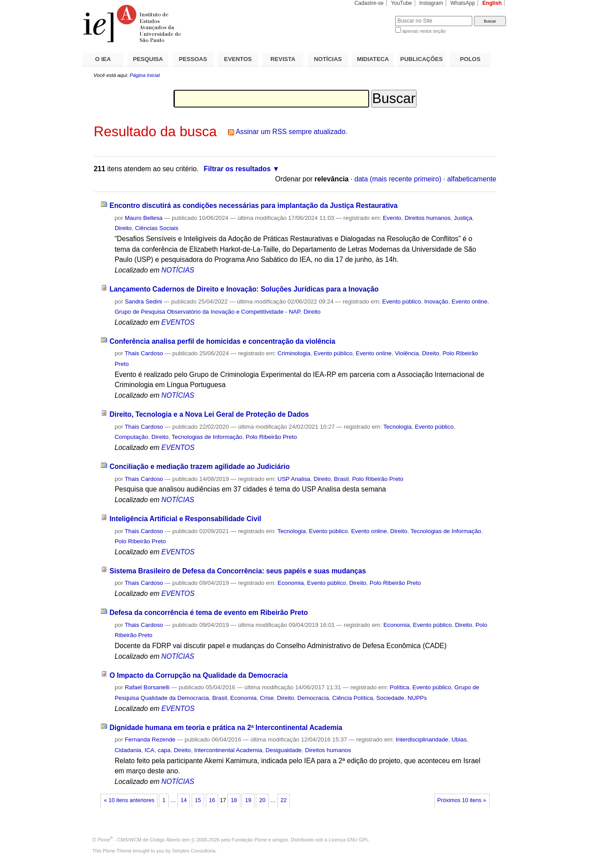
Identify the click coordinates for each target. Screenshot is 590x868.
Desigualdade (284, 750)
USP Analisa (294, 479)
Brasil (341, 479)
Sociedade (390, 698)
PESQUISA (148, 59)
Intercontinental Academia (228, 750)
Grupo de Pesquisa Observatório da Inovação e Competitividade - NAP (207, 312)
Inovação (436, 301)
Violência (407, 353)
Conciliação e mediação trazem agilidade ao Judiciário (199, 467)
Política (400, 687)
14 (184, 800)
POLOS (470, 59)
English (492, 3)
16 (212, 800)
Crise (267, 698)
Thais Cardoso (144, 353)
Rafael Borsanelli (147, 687)
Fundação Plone (249, 840)
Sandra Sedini (143, 301)
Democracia (313, 698)
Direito (123, 228)
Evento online (469, 301)
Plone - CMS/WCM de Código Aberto (139, 840)
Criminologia (294, 353)
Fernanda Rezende (150, 739)
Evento (392, 218)
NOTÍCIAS (328, 59)
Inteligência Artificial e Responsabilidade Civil (185, 519)
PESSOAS (193, 59)
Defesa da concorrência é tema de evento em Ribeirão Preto (208, 613)
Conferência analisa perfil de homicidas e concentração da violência (222, 341)
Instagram (431, 3)
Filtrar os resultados (237, 169)
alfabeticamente (472, 179)
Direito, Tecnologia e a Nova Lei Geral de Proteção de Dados (209, 414)
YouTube (401, 3)
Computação (131, 437)
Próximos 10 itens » (462, 800)
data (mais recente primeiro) (398, 179)
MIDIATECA (373, 59)
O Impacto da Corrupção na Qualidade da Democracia (199, 675)
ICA (149, 750)
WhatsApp (463, 3)
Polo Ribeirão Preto (271, 437)
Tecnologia (397, 427)
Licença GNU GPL (349, 840)
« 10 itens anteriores (129, 800)
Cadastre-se (369, 3)
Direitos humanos (428, 218)
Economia (291, 583)
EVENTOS (238, 59)
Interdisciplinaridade (422, 739)
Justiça (463, 218)
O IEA (103, 59)
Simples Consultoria (194, 851)
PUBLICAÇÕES (421, 59)
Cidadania (128, 750)
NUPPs (417, 698)
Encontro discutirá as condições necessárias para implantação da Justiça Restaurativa (253, 205)
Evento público (401, 301)
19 (248, 800)
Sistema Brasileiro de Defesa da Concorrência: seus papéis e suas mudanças (237, 571)
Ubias (459, 739)
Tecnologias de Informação (207, 437)
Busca (374, 16)
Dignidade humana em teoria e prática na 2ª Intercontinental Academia (226, 728)
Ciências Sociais (157, 228)
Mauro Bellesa (144, 218)
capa (164, 750)
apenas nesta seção (424, 31)
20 (262, 800)
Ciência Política (353, 698)
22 (284, 800)
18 (234, 800)
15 (198, 800)
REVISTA (283, 59)
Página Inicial (145, 75)
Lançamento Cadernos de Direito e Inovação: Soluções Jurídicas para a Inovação (244, 289)
